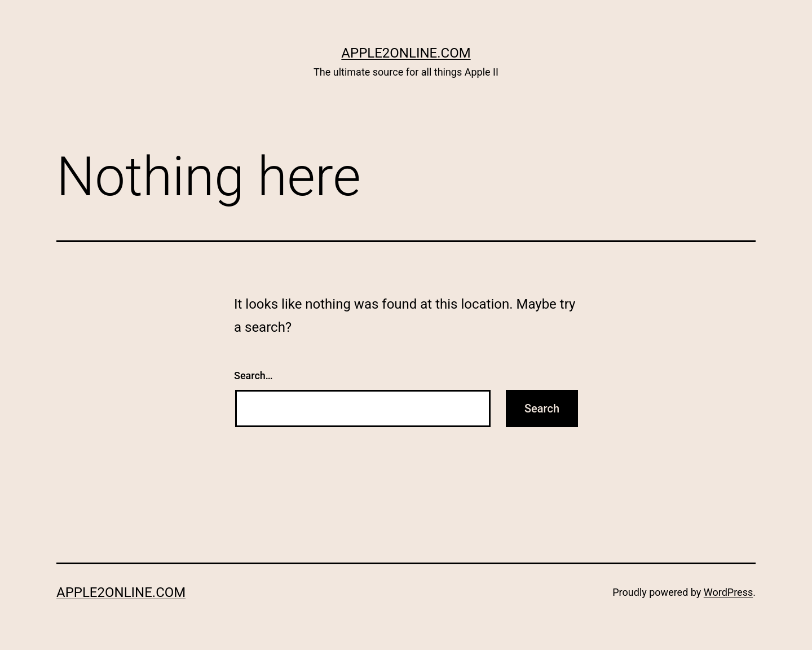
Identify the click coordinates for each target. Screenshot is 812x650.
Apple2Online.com (406, 53)
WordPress (728, 592)
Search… (253, 375)
